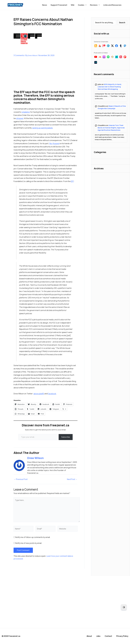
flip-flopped (54, 143)
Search (122, 23)
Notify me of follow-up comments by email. (33, 537)
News (45, 5)
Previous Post (21, 479)
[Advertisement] (30, 75)
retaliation (26, 112)
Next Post (72, 479)
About (89, 636)
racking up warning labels (42, 128)
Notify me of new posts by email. (29, 543)
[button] (85, 5)
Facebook (52, 394)
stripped (20, 118)
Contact (108, 636)
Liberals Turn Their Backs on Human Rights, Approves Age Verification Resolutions (111, 128)
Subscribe (66, 437)
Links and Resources (112, 5)
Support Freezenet (59, 5)
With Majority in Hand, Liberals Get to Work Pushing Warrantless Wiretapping (110, 87)
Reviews (95, 5)
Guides (82, 5)
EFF (72, 181)
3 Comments (19, 55)
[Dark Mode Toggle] (124, 607)
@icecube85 (39, 394)
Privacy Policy (122, 636)
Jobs (98, 636)
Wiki (73, 5)
